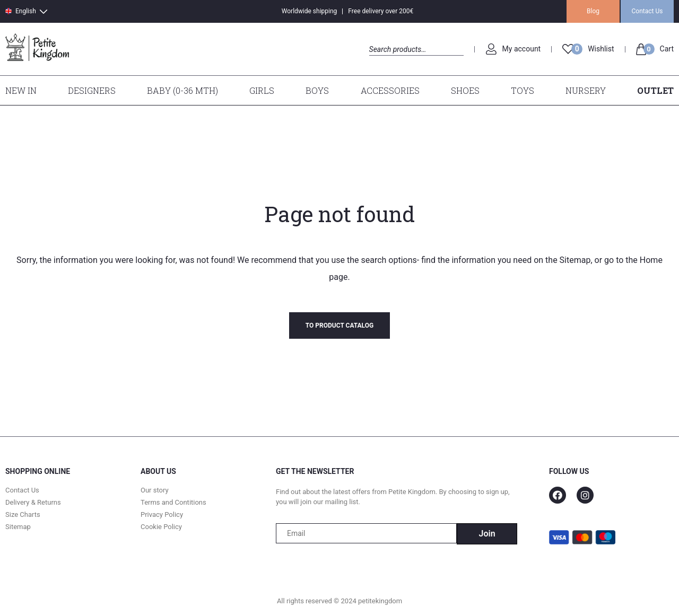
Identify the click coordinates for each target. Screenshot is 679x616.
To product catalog (339, 325)
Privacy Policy (162, 514)
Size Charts (23, 514)
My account (522, 49)
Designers (92, 90)
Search (378, 61)
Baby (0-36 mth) (182, 90)
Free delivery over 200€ (381, 11)
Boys (317, 90)
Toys (523, 90)
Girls (262, 90)
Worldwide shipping (310, 11)
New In (21, 90)
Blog (593, 11)
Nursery (586, 90)
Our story (155, 490)
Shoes (465, 90)
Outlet (655, 90)
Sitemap (575, 260)
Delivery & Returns (33, 502)
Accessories (390, 90)
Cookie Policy (161, 527)
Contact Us (647, 11)
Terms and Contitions (173, 502)
